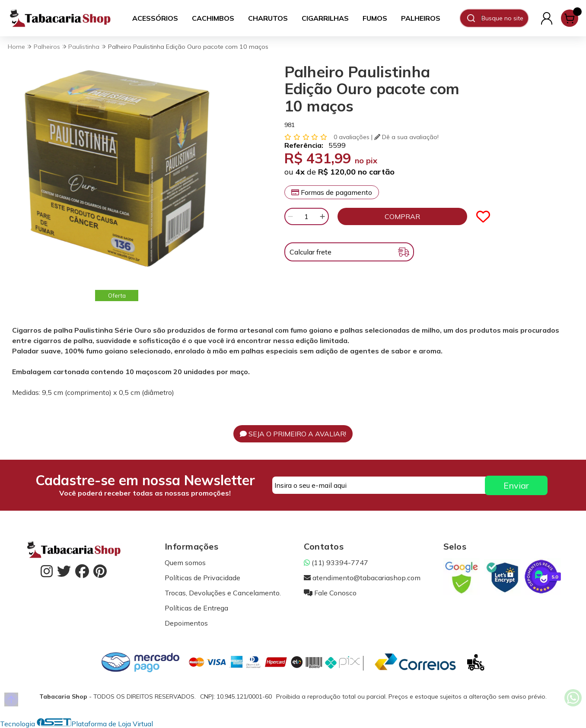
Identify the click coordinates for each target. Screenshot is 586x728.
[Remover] (290, 216)
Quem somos (185, 563)
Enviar (516, 485)
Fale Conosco (330, 593)
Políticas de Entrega (196, 608)
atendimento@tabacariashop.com (362, 578)
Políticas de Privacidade (202, 578)
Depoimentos (186, 623)
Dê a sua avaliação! (406, 137)
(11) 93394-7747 (336, 563)
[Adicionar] (322, 216)
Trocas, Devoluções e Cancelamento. (223, 593)
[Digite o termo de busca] (505, 18)
